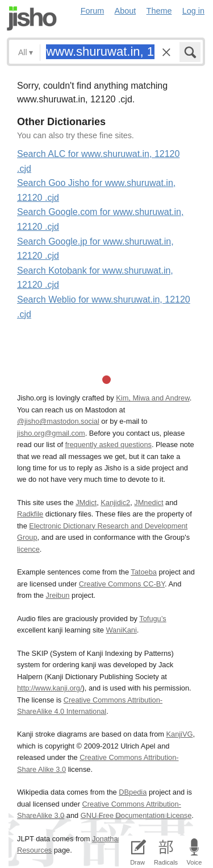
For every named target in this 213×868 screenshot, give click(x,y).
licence (28, 549)
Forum (93, 11)
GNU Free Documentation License (136, 815)
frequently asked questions (108, 445)
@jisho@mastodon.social (58, 421)
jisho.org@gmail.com (51, 433)
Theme (159, 11)
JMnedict (149, 503)
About (126, 11)
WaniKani (122, 630)
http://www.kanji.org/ (50, 688)
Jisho (32, 18)
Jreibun (58, 595)
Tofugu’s (153, 619)
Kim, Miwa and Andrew (153, 398)
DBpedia (133, 792)
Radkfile (30, 514)
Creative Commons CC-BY (122, 584)
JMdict (86, 503)
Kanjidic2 (115, 503)
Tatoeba (144, 572)
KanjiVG (179, 734)
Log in (193, 11)
